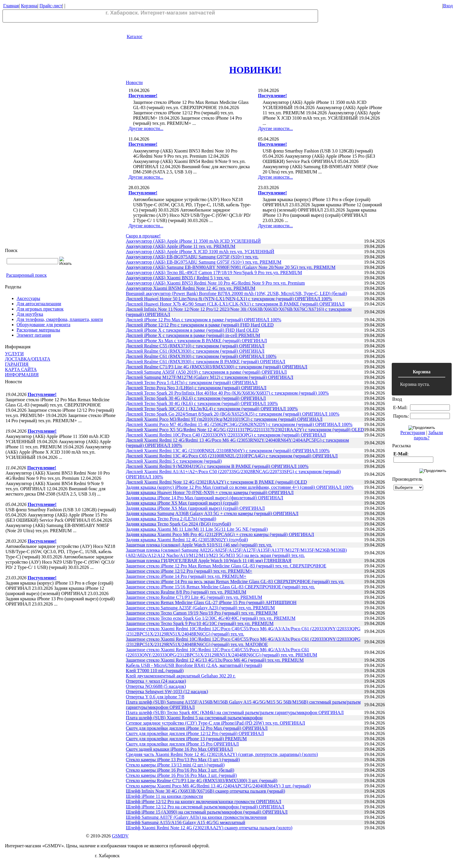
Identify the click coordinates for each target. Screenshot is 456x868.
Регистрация (413, 433)
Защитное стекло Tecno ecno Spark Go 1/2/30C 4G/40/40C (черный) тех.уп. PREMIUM (211, 618)
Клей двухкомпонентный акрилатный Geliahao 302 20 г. (181, 676)
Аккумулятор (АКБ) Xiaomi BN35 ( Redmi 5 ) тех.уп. (178, 278)
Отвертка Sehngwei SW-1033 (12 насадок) (167, 692)
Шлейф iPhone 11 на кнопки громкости (164, 796)
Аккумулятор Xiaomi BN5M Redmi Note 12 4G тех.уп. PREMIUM (191, 288)
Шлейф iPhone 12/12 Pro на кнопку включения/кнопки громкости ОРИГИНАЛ (204, 802)
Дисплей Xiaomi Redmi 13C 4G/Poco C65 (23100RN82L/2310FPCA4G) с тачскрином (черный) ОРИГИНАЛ (232, 456)
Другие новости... (146, 128)
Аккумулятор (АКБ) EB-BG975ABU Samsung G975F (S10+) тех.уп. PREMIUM (204, 262)
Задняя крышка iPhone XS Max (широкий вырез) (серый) (182, 503)
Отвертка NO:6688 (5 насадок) (156, 686)
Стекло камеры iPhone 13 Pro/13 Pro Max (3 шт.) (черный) (183, 760)
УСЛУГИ (14, 354)
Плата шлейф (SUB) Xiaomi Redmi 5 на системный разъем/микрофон (194, 718)
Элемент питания (34, 335)
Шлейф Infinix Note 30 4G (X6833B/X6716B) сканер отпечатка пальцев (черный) (206, 791)
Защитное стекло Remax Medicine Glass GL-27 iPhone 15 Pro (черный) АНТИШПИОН (211, 602)
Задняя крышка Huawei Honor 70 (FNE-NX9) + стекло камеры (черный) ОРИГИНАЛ (210, 492)
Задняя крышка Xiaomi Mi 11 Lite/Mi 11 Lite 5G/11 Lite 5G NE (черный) (197, 529)
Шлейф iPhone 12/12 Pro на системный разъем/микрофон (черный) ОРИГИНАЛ (205, 807)
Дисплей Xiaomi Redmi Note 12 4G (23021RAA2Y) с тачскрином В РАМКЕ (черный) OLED (217, 482)
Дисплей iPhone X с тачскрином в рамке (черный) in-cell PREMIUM (193, 335)
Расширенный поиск (26, 275)
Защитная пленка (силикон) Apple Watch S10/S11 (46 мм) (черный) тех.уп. (199, 545)
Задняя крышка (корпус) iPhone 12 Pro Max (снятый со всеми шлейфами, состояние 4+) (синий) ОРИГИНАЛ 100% (240, 487)
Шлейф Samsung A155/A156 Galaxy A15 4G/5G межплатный (186, 822)
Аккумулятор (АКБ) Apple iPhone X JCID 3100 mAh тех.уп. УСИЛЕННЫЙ (200, 252)
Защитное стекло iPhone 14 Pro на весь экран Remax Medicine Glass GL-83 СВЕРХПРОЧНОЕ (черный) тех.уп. (235, 582)
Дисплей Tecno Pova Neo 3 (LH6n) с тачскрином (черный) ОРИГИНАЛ (196, 388)
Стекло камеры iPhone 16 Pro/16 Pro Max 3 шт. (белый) (180, 770)
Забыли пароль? (428, 435)
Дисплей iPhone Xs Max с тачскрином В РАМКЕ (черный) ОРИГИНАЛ (196, 341)
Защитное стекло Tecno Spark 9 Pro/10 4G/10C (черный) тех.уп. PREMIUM (200, 623)
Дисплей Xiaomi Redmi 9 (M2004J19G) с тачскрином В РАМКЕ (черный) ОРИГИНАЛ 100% (217, 466)
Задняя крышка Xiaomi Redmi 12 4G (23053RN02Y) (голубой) (187, 540)
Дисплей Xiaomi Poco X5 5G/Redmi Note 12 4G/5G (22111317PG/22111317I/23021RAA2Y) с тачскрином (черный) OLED (245, 430)
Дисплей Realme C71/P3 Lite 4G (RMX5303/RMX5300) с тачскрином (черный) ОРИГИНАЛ (217, 367)
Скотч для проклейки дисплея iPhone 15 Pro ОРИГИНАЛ (182, 744)
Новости (134, 82)
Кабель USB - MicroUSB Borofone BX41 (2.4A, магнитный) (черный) (194, 665)
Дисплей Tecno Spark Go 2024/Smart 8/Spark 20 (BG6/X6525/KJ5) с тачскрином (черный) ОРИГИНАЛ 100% (233, 414)
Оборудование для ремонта (43, 325)
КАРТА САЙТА (21, 369)
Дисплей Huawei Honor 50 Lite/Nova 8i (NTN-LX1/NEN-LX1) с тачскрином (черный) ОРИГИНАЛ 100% (229, 299)
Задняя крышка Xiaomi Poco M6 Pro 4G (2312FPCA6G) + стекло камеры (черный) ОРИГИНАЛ (220, 534)
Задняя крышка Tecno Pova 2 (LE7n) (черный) (171, 519)
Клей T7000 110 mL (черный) (155, 671)
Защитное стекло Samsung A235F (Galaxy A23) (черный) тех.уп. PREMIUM (200, 608)
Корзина (29, 6)
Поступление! (42, 394)
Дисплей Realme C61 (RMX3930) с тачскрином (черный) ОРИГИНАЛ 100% (201, 356)
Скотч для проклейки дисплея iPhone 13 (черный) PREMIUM (186, 739)
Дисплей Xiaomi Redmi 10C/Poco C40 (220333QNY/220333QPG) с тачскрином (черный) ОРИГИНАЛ (226, 435)
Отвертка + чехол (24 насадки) (156, 681)
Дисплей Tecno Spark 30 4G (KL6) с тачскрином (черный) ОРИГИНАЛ (196, 398)
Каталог (135, 37)
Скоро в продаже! (143, 236)
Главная (11, 6)
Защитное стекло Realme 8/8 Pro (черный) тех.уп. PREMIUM (186, 592)
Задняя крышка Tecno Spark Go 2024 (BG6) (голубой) (179, 524)
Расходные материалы (38, 330)
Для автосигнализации (39, 304)
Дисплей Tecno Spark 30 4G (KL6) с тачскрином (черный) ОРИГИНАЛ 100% (202, 403)
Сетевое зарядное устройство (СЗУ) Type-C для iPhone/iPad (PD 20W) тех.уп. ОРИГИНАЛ (215, 723)
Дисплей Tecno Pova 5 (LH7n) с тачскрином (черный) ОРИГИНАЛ (192, 382)
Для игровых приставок (40, 309)
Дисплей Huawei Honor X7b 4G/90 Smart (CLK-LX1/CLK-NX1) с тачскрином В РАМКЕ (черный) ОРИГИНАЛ (235, 304)
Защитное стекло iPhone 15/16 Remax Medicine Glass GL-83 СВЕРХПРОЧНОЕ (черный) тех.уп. (220, 587)
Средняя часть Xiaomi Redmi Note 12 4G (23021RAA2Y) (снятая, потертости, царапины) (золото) (222, 754)
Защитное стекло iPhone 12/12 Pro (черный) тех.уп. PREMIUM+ (189, 571)
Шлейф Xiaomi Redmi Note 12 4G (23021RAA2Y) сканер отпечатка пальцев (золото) (209, 828)
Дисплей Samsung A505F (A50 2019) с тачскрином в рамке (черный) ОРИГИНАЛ (206, 372)
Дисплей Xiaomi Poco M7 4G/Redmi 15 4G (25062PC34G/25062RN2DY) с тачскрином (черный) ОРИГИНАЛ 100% (239, 424)
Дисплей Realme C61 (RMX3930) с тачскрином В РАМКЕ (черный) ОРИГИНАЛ (206, 362)
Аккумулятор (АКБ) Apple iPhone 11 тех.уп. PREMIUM (181, 246)
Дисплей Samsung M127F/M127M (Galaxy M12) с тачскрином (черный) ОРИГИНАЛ (210, 377)
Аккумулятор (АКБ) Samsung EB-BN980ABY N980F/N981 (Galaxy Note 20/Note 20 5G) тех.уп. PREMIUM (231, 267)
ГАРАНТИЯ (17, 364)
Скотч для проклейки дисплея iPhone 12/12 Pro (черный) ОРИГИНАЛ (195, 733)
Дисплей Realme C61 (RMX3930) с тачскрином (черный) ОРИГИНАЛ (195, 351)
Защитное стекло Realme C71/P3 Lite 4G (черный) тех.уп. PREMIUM (194, 597)
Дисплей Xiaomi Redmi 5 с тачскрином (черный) (174, 461)
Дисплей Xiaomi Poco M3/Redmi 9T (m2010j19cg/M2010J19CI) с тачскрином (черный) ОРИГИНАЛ (224, 419)
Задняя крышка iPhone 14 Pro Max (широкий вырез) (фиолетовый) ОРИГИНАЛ (205, 498)
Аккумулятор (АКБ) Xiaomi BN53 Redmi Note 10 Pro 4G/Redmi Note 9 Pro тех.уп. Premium (215, 283)
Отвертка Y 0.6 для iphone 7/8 (155, 697)
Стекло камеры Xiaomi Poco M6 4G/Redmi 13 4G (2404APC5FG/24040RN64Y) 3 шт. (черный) (218, 786)
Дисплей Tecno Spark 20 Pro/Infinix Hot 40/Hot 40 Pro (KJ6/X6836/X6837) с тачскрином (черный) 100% (227, 393)
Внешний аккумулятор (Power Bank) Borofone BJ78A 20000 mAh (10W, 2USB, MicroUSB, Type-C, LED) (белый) (237, 293)
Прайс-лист (51, 6)
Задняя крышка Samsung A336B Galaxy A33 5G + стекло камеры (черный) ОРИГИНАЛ (212, 513)
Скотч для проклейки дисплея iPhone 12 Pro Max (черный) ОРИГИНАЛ (197, 728)
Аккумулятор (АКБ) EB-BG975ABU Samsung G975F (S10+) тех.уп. (192, 257)
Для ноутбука (30, 314)
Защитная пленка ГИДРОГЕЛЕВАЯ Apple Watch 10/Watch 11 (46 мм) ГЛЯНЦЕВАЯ (209, 561)
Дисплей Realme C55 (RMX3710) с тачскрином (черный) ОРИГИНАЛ (195, 346)
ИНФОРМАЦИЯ (22, 375)
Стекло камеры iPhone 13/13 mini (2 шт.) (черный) (175, 765)
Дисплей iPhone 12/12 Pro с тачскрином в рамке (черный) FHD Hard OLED (200, 325)
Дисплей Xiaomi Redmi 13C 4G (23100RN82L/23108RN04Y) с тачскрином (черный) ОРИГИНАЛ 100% (228, 451)
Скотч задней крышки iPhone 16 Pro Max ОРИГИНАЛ (179, 749)
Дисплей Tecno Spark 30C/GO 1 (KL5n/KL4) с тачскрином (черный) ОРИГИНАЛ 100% (212, 409)
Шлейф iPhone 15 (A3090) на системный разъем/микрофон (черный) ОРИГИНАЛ (207, 812)
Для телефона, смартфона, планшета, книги (60, 319)
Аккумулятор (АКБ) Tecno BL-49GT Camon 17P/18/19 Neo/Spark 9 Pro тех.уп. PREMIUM (214, 273)
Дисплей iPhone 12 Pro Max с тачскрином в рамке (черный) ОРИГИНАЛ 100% (204, 320)
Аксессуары (28, 298)
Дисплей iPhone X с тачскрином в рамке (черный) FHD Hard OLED (192, 330)
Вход (448, 6)
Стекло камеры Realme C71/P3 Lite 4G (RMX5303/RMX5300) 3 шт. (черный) (202, 781)
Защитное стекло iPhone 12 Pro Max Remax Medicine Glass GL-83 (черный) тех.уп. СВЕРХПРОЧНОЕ (226, 566)
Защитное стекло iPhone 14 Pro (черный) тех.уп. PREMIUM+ (186, 576)
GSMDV (120, 836)
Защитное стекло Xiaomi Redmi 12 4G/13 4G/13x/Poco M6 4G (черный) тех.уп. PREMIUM (215, 660)
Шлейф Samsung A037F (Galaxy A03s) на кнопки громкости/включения (196, 817)
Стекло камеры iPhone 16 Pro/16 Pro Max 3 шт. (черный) (181, 775)
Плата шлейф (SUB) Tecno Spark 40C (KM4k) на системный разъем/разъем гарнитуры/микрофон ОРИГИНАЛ (235, 712)
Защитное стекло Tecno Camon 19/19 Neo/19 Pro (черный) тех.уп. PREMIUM (202, 613)
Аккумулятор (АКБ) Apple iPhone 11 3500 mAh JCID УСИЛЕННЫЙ (193, 241)
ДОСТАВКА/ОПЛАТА (28, 359)
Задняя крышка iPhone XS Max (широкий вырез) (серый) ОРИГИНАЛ (195, 508)
